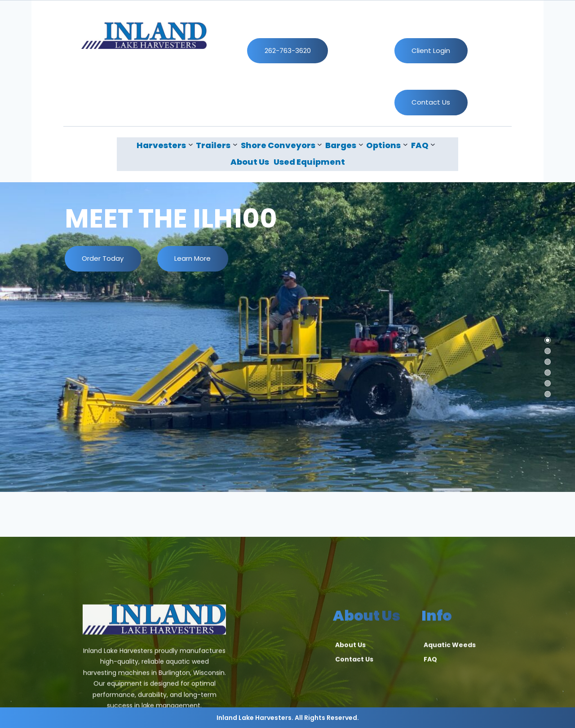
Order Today (103, 258)
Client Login (431, 50)
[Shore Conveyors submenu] (281, 145)
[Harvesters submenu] (165, 145)
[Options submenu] (387, 145)
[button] (548, 340)
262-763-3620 (288, 50)
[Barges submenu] (344, 145)
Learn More (192, 258)
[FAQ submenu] (423, 145)
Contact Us (431, 102)
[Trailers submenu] (217, 145)
